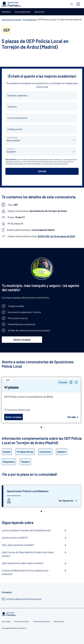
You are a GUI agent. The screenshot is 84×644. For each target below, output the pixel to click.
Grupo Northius (11, 159)
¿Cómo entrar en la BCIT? (15, 538)
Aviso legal (6, 621)
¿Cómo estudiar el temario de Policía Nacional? (26, 530)
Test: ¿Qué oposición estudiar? (18, 545)
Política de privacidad (41, 621)
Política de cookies (21, 621)
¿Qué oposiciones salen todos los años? (23, 563)
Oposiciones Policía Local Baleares (28, 491)
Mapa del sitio (59, 621)
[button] (41, 427)
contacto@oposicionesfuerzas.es (24, 599)
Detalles (6, 12)
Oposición (40, 12)
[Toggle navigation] (78, 4)
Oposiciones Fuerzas (11, 19)
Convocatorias (30, 19)
